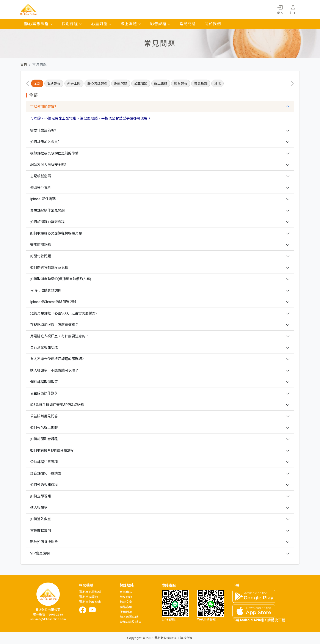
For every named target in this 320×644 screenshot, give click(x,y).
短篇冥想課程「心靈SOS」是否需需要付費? (64, 313)
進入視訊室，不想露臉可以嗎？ (54, 370)
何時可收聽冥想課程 (46, 290)
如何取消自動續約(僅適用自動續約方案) (61, 279)
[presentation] (28, 83)
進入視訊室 (39, 508)
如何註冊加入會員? (45, 142)
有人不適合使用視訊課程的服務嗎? (57, 359)
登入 (280, 9)
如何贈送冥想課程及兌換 (49, 268)
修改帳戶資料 (41, 188)
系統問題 (121, 83)
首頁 (24, 64)
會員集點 (201, 83)
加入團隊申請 (129, 617)
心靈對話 (102, 24)
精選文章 (126, 602)
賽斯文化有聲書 (90, 602)
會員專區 (126, 592)
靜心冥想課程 (39, 24)
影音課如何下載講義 (46, 473)
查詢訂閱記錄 (41, 245)
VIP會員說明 (40, 553)
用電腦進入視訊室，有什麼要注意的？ (60, 336)
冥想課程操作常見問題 (47, 210)
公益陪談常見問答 (44, 416)
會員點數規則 (41, 530)
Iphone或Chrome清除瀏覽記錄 (53, 302)
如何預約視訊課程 (44, 485)
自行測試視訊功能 (44, 348)
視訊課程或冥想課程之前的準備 (54, 153)
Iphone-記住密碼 (43, 199)
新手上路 (74, 83)
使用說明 (126, 612)
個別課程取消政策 (44, 382)
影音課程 (160, 24)
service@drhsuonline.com (48, 619)
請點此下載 (276, 620)
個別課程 (72, 24)
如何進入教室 (41, 519)
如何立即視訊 (41, 496)
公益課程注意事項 (44, 462)
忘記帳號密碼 (41, 176)
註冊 (293, 9)
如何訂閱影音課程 (44, 439)
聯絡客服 (126, 607)
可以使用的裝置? (43, 107)
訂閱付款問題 (41, 256)
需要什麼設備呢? (43, 130)
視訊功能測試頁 (131, 622)
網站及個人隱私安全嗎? (48, 165)
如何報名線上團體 (44, 428)
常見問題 (188, 24)
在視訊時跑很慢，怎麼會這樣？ (54, 325)
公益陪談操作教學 (44, 393)
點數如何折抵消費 (44, 542)
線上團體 (131, 24)
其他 (217, 83)
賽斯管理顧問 (89, 597)
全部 (37, 83)
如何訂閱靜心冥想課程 (47, 222)
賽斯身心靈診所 (90, 592)
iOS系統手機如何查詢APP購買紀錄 (57, 405)
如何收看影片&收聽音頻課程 (52, 450)
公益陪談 (141, 83)
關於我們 (213, 24)
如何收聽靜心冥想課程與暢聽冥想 (56, 233)
